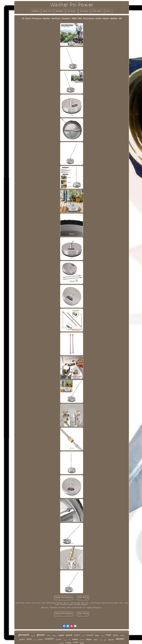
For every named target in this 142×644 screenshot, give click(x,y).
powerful (65, 640)
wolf (69, 640)
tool (35, 640)
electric (120, 639)
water (77, 635)
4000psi (89, 639)
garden (22, 639)
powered (82, 640)
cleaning (101, 640)
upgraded (111, 640)
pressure (24, 635)
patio (29, 639)
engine (61, 635)
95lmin (75, 639)
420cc (105, 640)
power (41, 635)
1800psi (95, 640)
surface (41, 639)
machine (33, 636)
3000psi (102, 636)
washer (49, 639)
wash (75, 642)
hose (97, 635)
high (109, 635)
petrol (69, 635)
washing (68, 643)
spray (83, 636)
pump (116, 635)
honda (82, 643)
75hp (48, 635)
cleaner (90, 635)
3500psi (122, 635)
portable (59, 639)
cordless (62, 643)
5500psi (54, 636)
